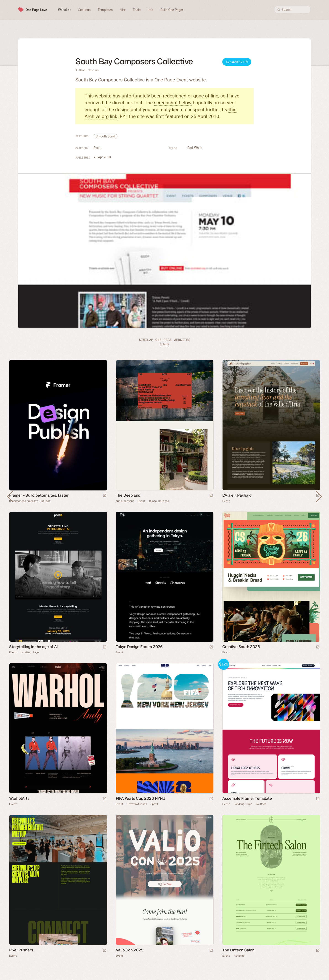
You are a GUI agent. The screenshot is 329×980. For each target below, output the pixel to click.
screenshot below (173, 103)
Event (98, 148)
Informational (137, 804)
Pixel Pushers (21, 950)
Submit (164, 344)
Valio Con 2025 (130, 950)
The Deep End (128, 495)
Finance (239, 956)
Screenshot (237, 62)
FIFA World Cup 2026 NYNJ (141, 798)
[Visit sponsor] (105, 496)
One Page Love (36, 10)
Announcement (125, 501)
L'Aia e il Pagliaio (237, 495)
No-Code (261, 804)
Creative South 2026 (241, 647)
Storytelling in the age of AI (33, 647)
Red (190, 148)
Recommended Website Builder (30, 501)
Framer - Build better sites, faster (39, 495)
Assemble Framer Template (247, 798)
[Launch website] (211, 496)
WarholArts (19, 798)
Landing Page (30, 652)
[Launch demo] (318, 799)
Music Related (159, 501)
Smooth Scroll (106, 136)
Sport (154, 804)
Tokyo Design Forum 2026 (139, 647)
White (198, 148)
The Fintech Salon (238, 950)
